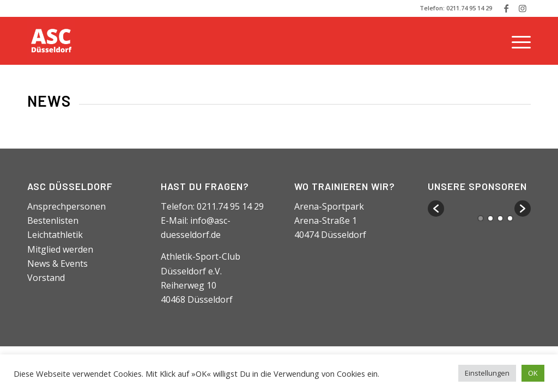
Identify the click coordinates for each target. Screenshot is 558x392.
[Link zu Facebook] (506, 8)
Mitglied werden (60, 249)
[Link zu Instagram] (523, 8)
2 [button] (490, 218)
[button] (436, 209)
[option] (480, 204)
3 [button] (500, 218)
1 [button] (481, 218)
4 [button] (510, 218)
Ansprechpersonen (66, 206)
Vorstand (46, 278)
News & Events (57, 264)
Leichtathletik (55, 235)
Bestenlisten (53, 220)
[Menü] (518, 41)
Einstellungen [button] (487, 373)
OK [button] (533, 373)
